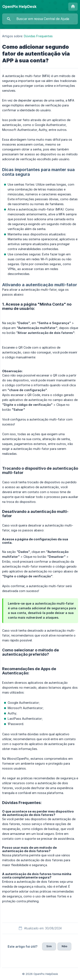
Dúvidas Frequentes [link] (38, 36)
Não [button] (64, 946)
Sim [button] (49, 946)
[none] (19, 7)
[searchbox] (40, 19)
